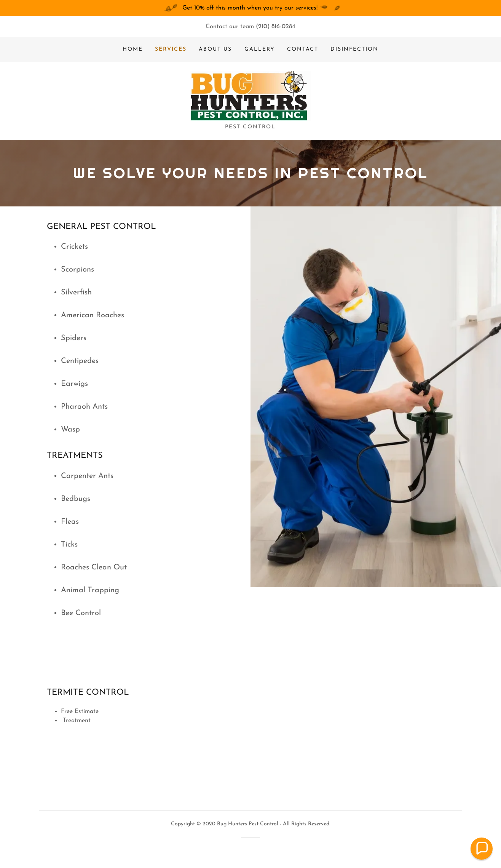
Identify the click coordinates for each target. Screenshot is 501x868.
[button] (482, 849)
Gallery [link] (260, 49)
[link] (250, 96)
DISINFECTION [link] (354, 49)
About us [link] (215, 49)
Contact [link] (303, 49)
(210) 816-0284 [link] (276, 27)
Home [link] (133, 49)
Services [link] (171, 49)
